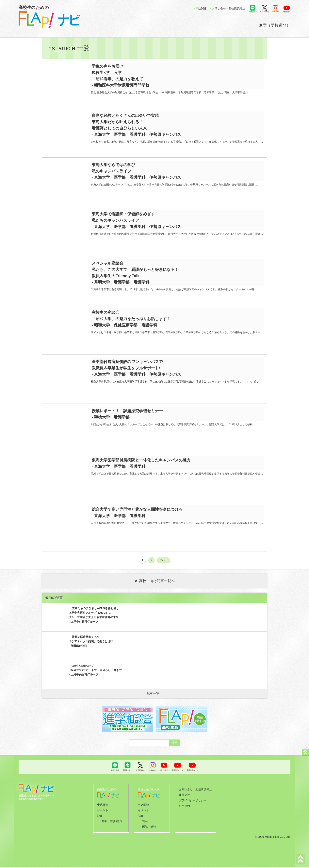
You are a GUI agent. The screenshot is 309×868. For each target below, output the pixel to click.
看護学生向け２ (192, 775)
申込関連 (200, 9)
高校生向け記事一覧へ (154, 586)
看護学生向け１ (178, 775)
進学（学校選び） (275, 25)
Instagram (276, 12)
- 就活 (145, 823)
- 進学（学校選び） (112, 823)
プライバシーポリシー (193, 804)
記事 (101, 818)
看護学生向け (127, 775)
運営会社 (185, 799)
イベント (104, 813)
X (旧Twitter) (264, 12)
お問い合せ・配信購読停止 (228, 9)
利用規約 (185, 809)
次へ (163, 565)
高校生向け (253, 12)
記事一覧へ (154, 698)
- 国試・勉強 (149, 828)
